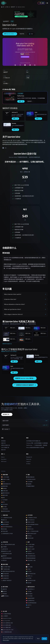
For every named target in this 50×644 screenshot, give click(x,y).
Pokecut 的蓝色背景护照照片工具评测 (35, 448)
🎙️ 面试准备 (29, 583)
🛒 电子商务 (29, 578)
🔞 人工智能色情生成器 (6, 632)
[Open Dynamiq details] (7, 125)
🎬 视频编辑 (29, 484)
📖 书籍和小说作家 (30, 522)
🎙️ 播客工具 (4, 520)
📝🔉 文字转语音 (5, 522)
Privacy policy (6, 640)
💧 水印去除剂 (4, 504)
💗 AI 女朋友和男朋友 (6, 614)
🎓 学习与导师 (29, 596)
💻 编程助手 (4, 556)
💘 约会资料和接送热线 (31, 603)
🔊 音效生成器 (4, 531)
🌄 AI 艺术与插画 (5, 477)
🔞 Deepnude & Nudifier (6, 618)
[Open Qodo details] (30, 114)
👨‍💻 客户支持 (29, 571)
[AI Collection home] (4, 3)
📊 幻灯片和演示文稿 (31, 574)
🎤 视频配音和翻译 (30, 486)
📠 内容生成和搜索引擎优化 (32, 524)
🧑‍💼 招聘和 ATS (29, 576)
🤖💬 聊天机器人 (5, 596)
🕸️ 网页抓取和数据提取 (6, 558)
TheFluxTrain (21, 96)
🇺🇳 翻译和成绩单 (5, 524)
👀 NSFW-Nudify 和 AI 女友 (7, 630)
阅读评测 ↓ (22, 34)
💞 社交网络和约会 (30, 601)
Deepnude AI (29, 457)
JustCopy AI (15, 112)
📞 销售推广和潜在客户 (6, 580)
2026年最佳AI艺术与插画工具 (33, 441)
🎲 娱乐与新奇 (29, 594)
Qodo (36, 112)
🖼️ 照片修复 (4, 507)
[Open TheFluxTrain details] (10, 96)
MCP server (4, 461)
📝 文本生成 (29, 536)
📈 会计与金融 (29, 567)
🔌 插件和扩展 (4, 549)
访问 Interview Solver (10, 34)
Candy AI (28, 461)
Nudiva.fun (29, 459)
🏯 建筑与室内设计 (5, 493)
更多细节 (30, 101)
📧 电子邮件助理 (5, 574)
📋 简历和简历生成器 (31, 580)
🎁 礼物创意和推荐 (30, 598)
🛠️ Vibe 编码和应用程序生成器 (8, 544)
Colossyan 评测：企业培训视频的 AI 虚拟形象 (37, 443)
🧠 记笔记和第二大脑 (31, 560)
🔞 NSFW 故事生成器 (6, 625)
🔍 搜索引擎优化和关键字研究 (8, 571)
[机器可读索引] (25, 425)
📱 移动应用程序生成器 (6, 554)
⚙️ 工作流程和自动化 (31, 556)
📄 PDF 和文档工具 (30, 520)
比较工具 (3, 443)
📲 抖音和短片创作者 (31, 479)
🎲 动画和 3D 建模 (5, 479)
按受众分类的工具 (6, 445)
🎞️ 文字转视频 (29, 482)
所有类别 (3, 441)
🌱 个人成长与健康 (30, 544)
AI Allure (28, 464)
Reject (38, 639)
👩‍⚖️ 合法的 (28, 569)
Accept (44, 639)
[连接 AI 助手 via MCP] (25, 421)
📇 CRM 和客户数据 (6, 567)
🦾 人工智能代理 (30, 547)
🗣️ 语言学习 (29, 605)
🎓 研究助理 (4, 594)
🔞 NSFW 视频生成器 (6, 627)
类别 (6, 7)
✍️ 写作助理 (29, 527)
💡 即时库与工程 (30, 529)
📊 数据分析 (4, 591)
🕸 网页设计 (4, 560)
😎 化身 (3, 482)
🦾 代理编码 (4, 547)
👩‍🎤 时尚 (3, 502)
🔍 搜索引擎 (4, 589)
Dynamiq (14, 123)
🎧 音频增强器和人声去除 (7, 534)
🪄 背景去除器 (4, 509)
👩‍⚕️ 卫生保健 (29, 591)
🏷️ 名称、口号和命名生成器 (32, 531)
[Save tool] (31, 34)
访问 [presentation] (21, 101)
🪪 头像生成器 (4, 491)
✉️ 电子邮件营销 (5, 576)
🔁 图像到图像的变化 (6, 484)
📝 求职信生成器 (30, 538)
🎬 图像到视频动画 (30, 477)
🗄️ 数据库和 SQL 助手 (6, 551)
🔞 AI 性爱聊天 (5, 616)
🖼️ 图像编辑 (4, 488)
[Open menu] (47, 3)
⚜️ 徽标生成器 (4, 495)
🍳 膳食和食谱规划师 (31, 558)
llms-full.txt (4, 459)
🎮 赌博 (28, 607)
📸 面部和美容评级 (5, 511)
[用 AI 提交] (41, 3)
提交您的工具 (7, 414)
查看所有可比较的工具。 (8, 344)
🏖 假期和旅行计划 (30, 554)
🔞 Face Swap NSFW (6, 621)
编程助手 (13, 7)
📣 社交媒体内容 (5, 578)
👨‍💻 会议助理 (29, 551)
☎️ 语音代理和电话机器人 (7, 527)
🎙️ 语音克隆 (4, 529)
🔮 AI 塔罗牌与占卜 (30, 589)
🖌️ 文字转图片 (4, 500)
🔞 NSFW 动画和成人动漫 (7, 623)
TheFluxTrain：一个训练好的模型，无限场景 (37, 445)
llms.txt (3, 457)
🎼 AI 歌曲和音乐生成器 (7, 518)
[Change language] (6, 429)
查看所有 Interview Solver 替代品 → (25, 378)
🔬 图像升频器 (4, 486)
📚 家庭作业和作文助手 (31, 534)
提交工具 (3, 450)
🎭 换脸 (3, 498)
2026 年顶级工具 (5, 448)
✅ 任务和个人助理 (30, 549)
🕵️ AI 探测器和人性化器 (31, 518)
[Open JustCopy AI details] (7, 114)
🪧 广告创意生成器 (5, 569)
